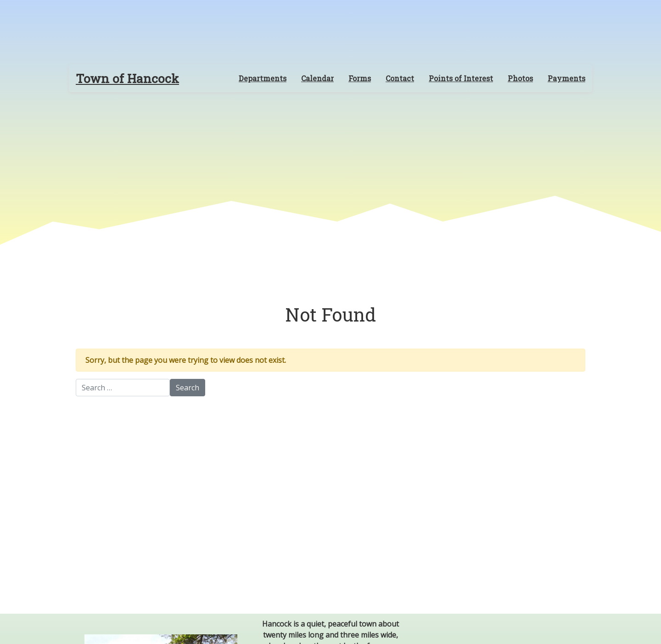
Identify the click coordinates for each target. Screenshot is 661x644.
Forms (360, 78)
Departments (263, 78)
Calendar (317, 78)
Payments (566, 78)
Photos (520, 78)
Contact (400, 78)
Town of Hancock (127, 78)
